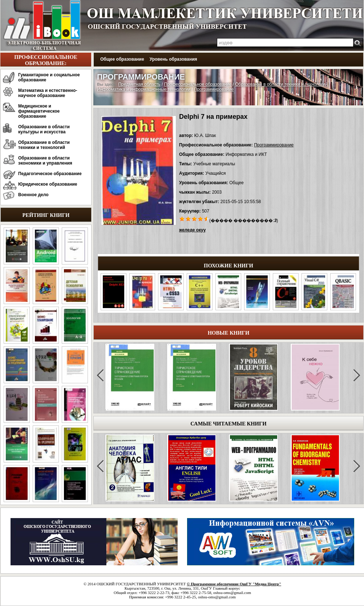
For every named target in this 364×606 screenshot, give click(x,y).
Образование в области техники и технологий (44, 145)
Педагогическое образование (50, 174)
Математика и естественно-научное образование (48, 93)
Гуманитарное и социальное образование (49, 77)
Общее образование (122, 59)
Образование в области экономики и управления (45, 161)
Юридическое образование (48, 184)
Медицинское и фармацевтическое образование (39, 111)
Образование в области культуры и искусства (44, 129)
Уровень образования (173, 59)
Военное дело (33, 195)
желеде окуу (192, 230)
